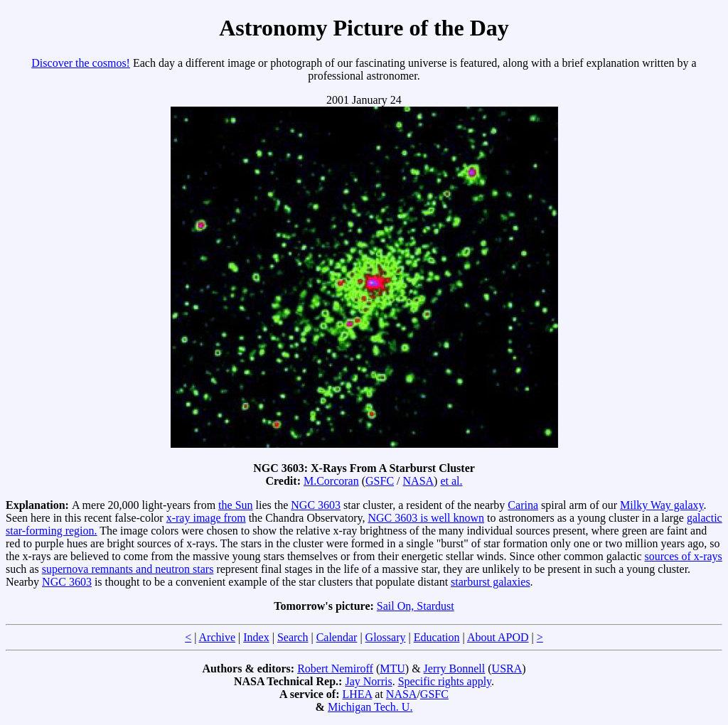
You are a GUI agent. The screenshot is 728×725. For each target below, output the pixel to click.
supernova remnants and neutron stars (128, 569)
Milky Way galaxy (662, 505)
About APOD (498, 637)
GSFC (380, 481)
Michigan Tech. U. (370, 707)
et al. (451, 481)
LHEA (358, 694)
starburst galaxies (491, 582)
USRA (507, 668)
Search (293, 637)
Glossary (386, 637)
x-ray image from (206, 518)
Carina (523, 505)
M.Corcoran (331, 481)
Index (256, 637)
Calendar (337, 637)
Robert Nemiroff (335, 668)
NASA (419, 481)
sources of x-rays (684, 556)
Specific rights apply (445, 681)
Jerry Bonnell (455, 668)
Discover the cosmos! (81, 63)
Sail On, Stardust (416, 606)
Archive (218, 637)
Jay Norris (368, 681)
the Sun (235, 505)
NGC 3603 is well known (426, 518)
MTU (392, 668)
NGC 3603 (316, 505)
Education (437, 637)
